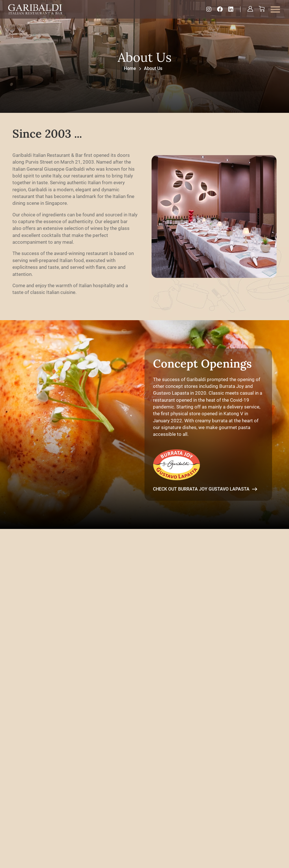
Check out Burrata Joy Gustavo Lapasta (205, 495)
